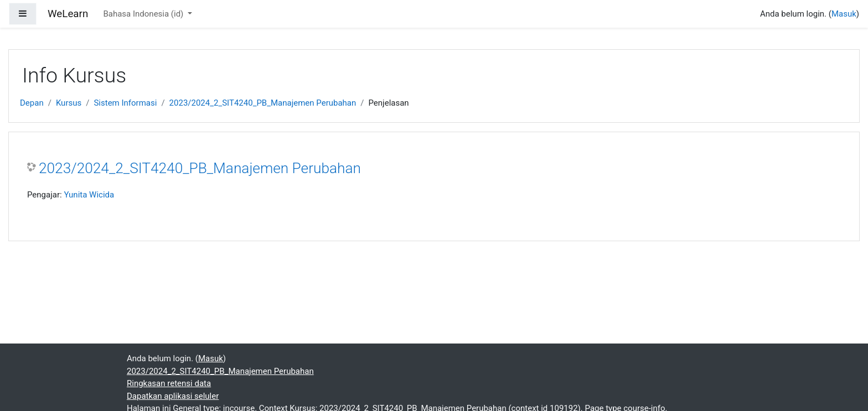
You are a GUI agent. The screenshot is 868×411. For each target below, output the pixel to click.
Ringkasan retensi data (169, 383)
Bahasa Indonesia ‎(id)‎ (144, 14)
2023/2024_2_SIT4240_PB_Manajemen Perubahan (263, 103)
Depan (32, 103)
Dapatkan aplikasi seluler (173, 396)
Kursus (69, 103)
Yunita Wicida (89, 195)
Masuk (844, 14)
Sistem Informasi (125, 103)
